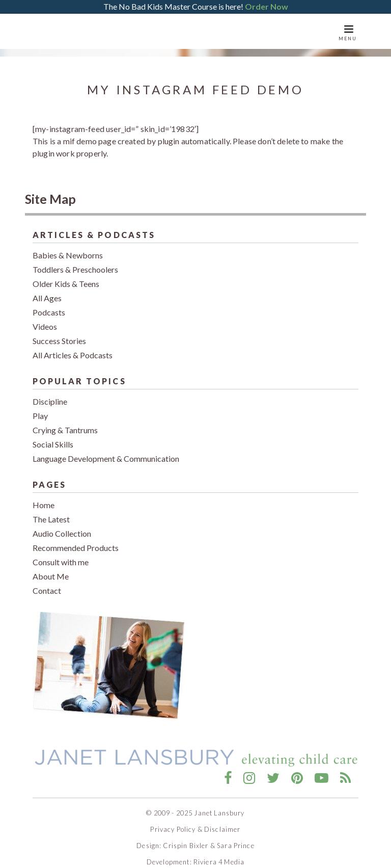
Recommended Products (76, 540)
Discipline (50, 394)
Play (40, 408)
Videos (45, 319)
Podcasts (49, 305)
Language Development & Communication (106, 451)
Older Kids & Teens (66, 276)
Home (44, 497)
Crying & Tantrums (65, 422)
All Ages (47, 290)
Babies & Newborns (68, 247)
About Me (51, 569)
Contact (47, 583)
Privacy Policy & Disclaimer (195, 821)
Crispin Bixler (186, 837)
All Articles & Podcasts (73, 347)
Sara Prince (236, 837)
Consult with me (61, 554)
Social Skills (53, 437)
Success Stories (59, 333)
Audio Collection (62, 526)
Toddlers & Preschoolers (75, 262)
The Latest (51, 511)
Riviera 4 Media (219, 854)
